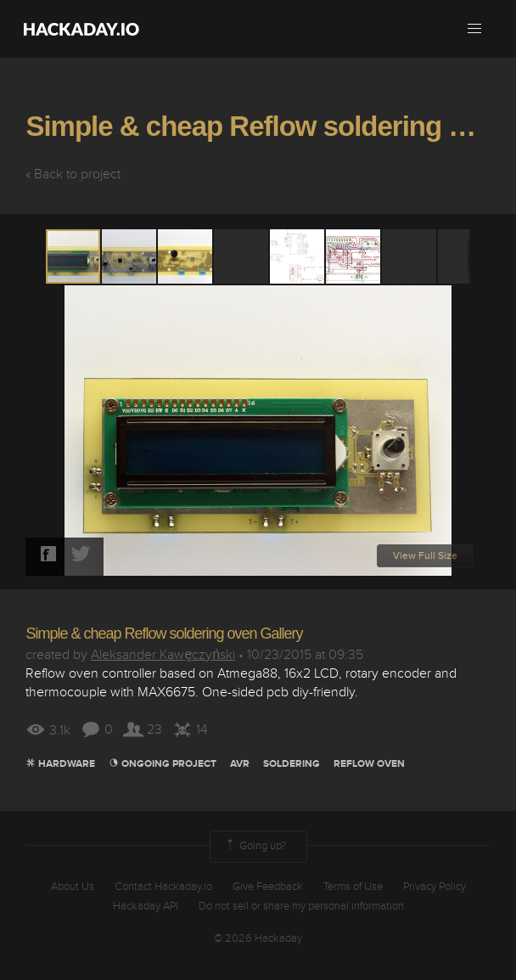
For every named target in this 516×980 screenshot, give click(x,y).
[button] (474, 29)
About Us (73, 887)
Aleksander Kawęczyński (163, 655)
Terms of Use (353, 887)
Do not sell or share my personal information (301, 906)
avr (240, 764)
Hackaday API (146, 906)
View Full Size (425, 556)
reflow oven (369, 764)
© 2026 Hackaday (258, 938)
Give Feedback (268, 887)
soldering (292, 764)
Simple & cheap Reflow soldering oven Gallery (164, 634)
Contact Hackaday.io (163, 887)
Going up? (255, 847)
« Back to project (73, 174)
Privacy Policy (435, 887)
